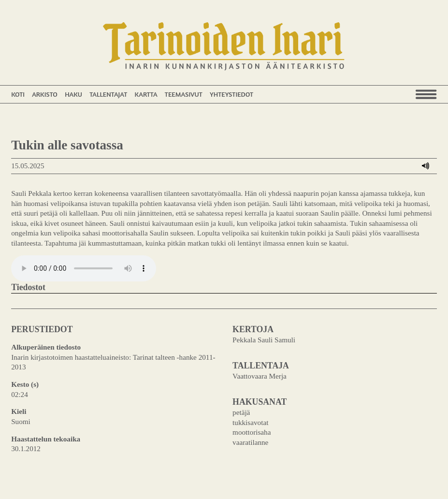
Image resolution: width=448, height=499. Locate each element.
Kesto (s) (25, 384)
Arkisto (45, 94)
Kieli (19, 411)
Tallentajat (108, 94)
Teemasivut (184, 94)
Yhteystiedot (231, 94)
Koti (18, 94)
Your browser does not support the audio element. (84, 268)
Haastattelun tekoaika (46, 439)
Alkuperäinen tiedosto (46, 347)
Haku (73, 94)
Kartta (146, 94)
